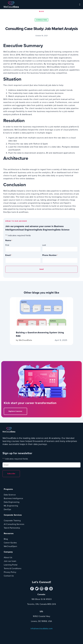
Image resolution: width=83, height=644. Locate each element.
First (7, 245)
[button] (80, 5)
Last (44, 245)
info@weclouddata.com (41, 629)
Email (9, 255)
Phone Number (50, 255)
